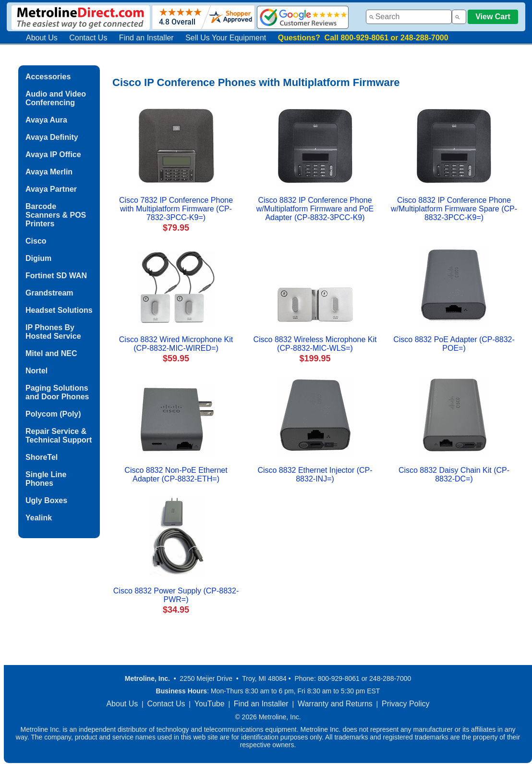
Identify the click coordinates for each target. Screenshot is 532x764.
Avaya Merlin (49, 172)
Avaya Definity (52, 137)
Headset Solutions (59, 310)
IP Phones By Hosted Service (53, 332)
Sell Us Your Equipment (226, 38)
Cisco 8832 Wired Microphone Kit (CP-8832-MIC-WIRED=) (176, 344)
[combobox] (409, 17)
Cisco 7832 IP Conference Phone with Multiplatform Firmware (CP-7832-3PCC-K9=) (176, 209)
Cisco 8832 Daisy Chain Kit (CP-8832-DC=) (454, 474)
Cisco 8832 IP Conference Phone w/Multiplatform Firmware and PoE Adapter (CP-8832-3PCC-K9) (315, 209)
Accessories (48, 77)
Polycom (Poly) (53, 414)
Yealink (39, 518)
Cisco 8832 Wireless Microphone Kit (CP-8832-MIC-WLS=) (315, 344)
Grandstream (49, 293)
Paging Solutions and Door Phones (57, 392)
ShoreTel (42, 457)
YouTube (210, 704)
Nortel (36, 371)
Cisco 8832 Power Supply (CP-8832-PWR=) (176, 595)
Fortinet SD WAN (56, 276)
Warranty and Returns (335, 704)
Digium (38, 258)
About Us (42, 38)
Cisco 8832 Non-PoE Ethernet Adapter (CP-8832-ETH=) (176, 474)
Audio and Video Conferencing (56, 98)
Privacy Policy (406, 704)
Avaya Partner (51, 189)
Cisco (36, 241)
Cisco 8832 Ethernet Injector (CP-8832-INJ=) (315, 474)
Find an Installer (146, 38)
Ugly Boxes (46, 500)
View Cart (493, 17)
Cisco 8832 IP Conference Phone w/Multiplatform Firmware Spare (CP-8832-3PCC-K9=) (454, 209)
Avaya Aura (46, 120)
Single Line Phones (46, 479)
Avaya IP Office (53, 154)
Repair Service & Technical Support (59, 436)
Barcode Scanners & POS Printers (56, 215)
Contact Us (88, 38)
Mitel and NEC (51, 353)
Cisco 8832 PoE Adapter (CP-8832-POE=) (454, 344)
